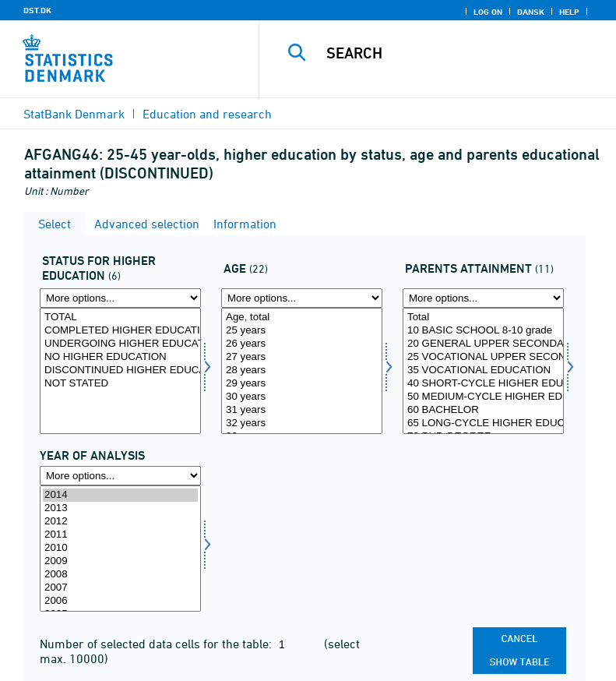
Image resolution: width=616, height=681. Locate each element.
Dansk (531, 12)
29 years (302, 384)
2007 (120, 588)
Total (483, 318)
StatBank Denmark (74, 114)
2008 (120, 575)
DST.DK (37, 10)
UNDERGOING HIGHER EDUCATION (120, 344)
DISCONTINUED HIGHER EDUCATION (120, 370)
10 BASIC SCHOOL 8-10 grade (483, 331)
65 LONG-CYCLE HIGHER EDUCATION (483, 423)
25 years (302, 331)
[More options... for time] (120, 476)
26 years (302, 344)
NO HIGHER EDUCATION (120, 357)
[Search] (461, 53)
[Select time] (120, 549)
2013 (120, 508)
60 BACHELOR (483, 410)
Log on (488, 12)
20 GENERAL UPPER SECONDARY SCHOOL (483, 344)
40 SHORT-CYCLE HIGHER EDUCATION (483, 384)
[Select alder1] (302, 371)
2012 (120, 522)
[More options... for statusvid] (120, 298)
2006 (120, 601)
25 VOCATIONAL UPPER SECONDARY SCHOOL (483, 357)
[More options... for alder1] (302, 298)
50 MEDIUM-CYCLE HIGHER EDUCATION (483, 397)
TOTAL (120, 318)
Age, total (302, 318)
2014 (120, 495)
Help (569, 12)
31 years (302, 410)
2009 (120, 561)
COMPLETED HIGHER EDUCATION (120, 331)
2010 (120, 548)
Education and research (207, 114)
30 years (302, 397)
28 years (302, 370)
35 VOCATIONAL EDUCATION (483, 370)
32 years (302, 423)
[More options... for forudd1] (483, 298)
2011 (120, 535)
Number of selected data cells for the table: (157, 644)
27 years (302, 357)
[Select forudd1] (483, 371)
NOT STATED (120, 384)
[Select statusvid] (120, 371)
